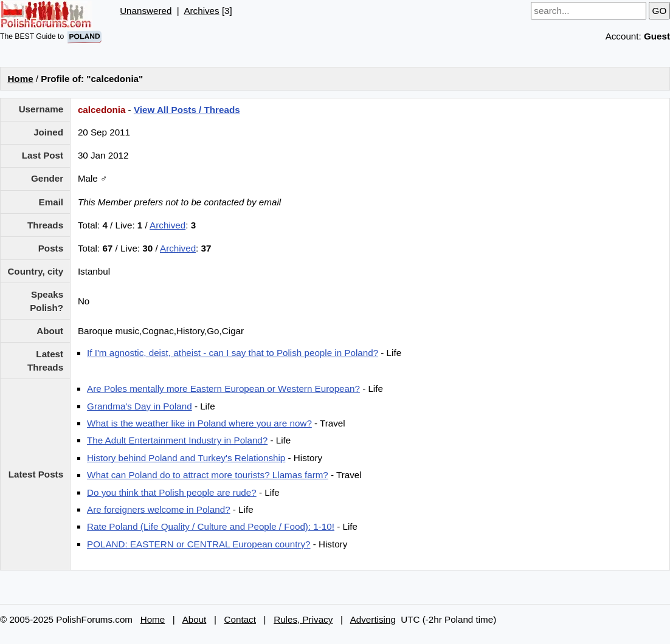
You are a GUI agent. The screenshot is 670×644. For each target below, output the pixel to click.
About (195, 619)
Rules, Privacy (303, 619)
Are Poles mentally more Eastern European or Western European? (223, 389)
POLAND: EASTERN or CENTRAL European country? (199, 544)
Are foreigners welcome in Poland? (159, 509)
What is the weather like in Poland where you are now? (199, 423)
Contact (240, 619)
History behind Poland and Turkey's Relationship (186, 458)
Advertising (373, 619)
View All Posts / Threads (187, 110)
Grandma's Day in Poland (140, 406)
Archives (201, 11)
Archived (167, 225)
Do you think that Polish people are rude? (172, 492)
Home (20, 79)
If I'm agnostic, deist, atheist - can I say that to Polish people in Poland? (233, 353)
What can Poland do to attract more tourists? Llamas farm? (208, 475)
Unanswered (146, 11)
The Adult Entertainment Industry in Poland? (177, 440)
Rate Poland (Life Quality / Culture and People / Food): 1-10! (211, 526)
